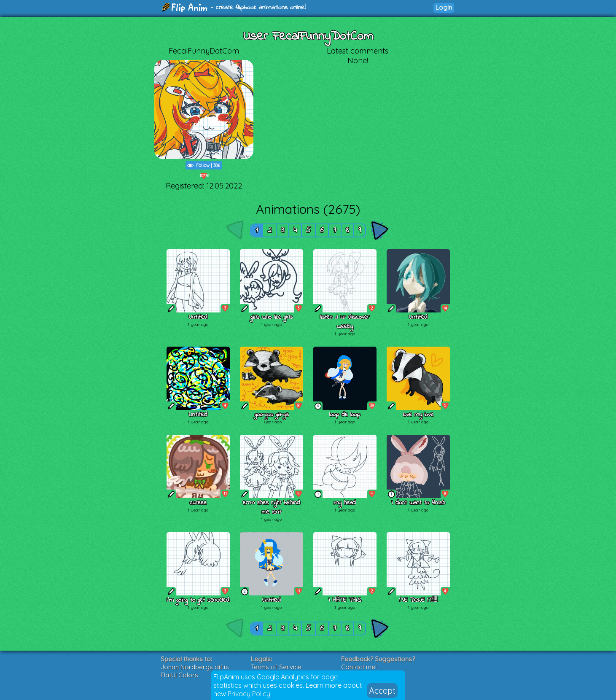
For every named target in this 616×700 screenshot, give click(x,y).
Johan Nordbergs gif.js (195, 667)
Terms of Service (276, 667)
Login (444, 7)
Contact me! (359, 667)
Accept (382, 691)
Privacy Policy (249, 694)
